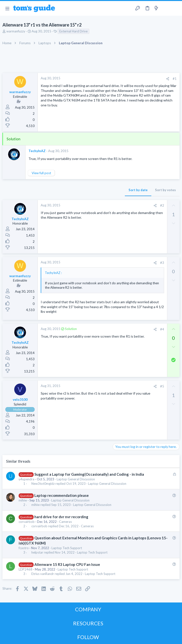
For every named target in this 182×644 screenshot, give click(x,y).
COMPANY (88, 609)
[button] (7, 8)
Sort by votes (165, 190)
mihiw (23, 500)
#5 (162, 386)
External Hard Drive (73, 31)
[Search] (175, 8)
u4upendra (26, 479)
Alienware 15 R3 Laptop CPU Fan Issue (67, 564)
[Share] (168, 79)
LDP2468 (26, 569)
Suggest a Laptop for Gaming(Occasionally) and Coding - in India (89, 474)
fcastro (24, 548)
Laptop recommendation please (62, 495)
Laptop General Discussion (76, 479)
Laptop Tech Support (67, 548)
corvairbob (27, 522)
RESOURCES (88, 623)
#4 (162, 329)
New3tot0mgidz (43, 484)
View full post (41, 173)
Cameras (65, 522)
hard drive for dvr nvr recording (61, 517)
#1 (175, 79)
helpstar (37, 552)
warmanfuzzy (16, 31)
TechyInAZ (37, 151)
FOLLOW (88, 637)
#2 (162, 205)
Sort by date (138, 190)
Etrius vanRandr (43, 574)
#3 (162, 263)
